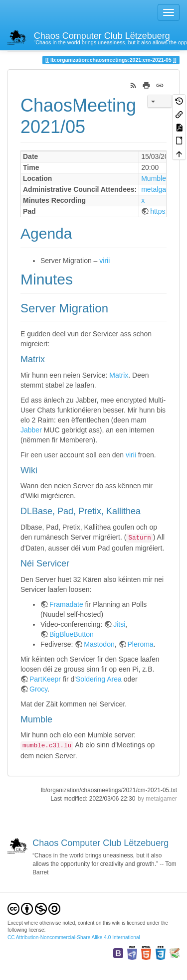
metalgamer (159, 189)
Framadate (66, 604)
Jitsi (119, 624)
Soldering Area (99, 679)
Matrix (119, 375)
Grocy (38, 689)
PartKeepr (45, 679)
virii (104, 261)
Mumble (154, 178)
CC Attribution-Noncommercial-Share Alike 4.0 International (74, 937)
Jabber (31, 430)
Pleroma (141, 644)
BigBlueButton (72, 634)
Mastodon (99, 644)
